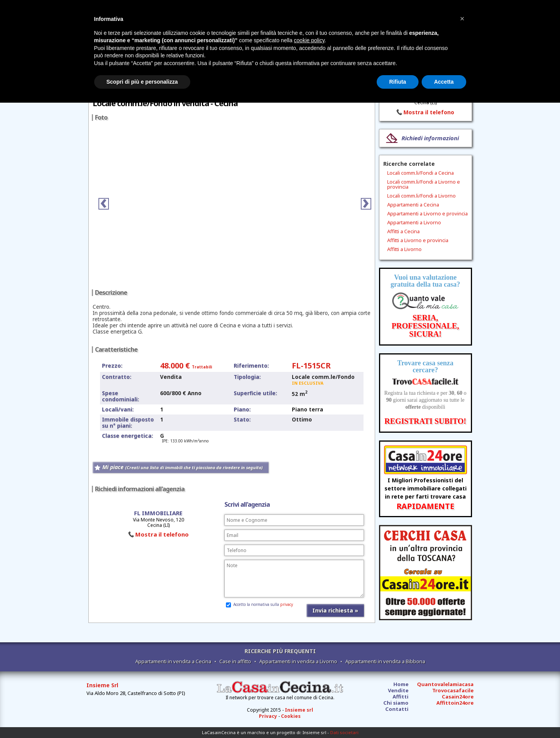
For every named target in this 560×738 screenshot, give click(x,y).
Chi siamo (396, 703)
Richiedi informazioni (430, 138)
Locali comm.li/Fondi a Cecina (420, 173)
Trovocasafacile (453, 690)
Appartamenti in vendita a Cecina (173, 661)
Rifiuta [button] (398, 82)
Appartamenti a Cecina (413, 205)
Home (401, 684)
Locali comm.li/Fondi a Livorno (421, 196)
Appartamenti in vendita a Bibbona (385, 661)
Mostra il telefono (162, 534)
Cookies (291, 716)
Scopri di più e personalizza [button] (142, 82)
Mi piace (183, 467)
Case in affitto (235, 661)
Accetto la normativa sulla (259, 604)
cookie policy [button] (309, 40)
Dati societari (344, 732)
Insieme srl (299, 710)
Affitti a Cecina (403, 231)
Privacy (268, 716)
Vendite (398, 690)
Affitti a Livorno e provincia (418, 240)
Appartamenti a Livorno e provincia (427, 213)
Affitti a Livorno (404, 249)
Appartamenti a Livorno (414, 222)
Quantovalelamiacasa (445, 684)
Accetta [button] (444, 82)
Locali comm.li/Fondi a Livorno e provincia (424, 184)
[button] (462, 19)
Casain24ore (458, 697)
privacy (287, 604)
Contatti (397, 709)
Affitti (401, 697)
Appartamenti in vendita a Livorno (298, 661)
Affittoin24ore (455, 703)
